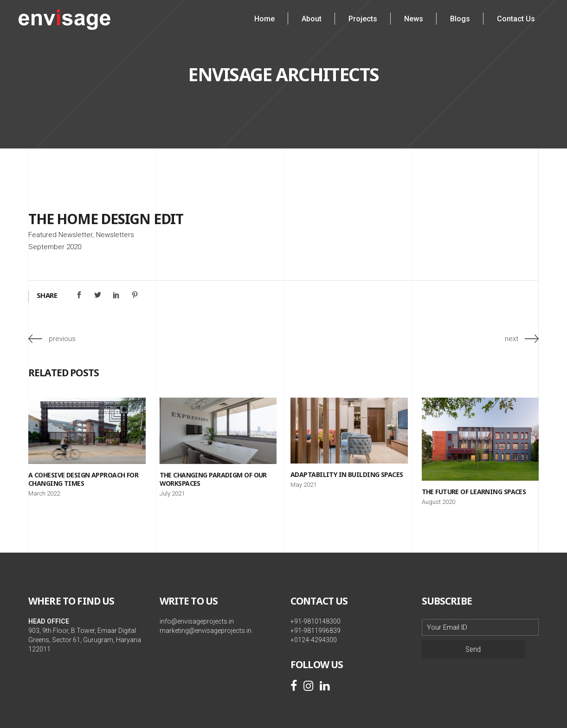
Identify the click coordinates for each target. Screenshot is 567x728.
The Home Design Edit (106, 219)
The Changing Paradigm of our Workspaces (213, 479)
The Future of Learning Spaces (474, 492)
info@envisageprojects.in (197, 621)
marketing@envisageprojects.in (206, 631)
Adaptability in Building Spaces (347, 474)
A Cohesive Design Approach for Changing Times (83, 479)
